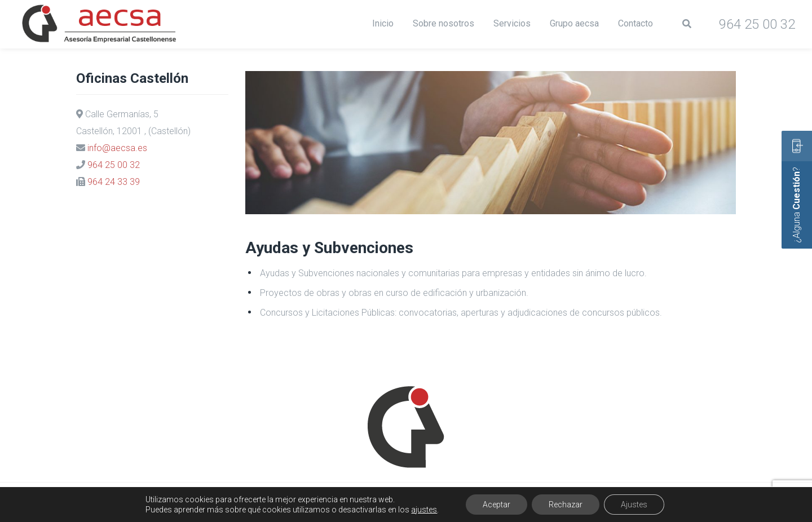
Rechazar (566, 505)
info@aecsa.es (117, 148)
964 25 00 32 (114, 165)
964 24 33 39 (114, 182)
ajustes (424, 510)
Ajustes (634, 505)
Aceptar (497, 505)
